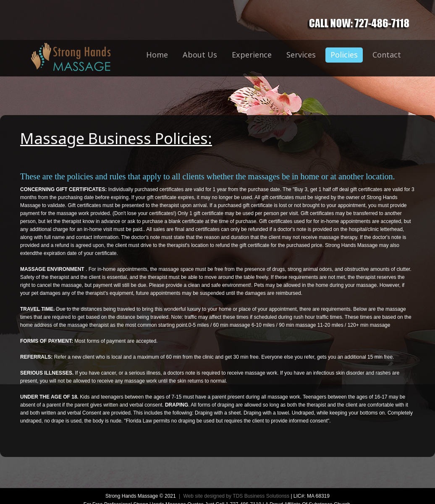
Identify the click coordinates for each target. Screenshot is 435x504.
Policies (344, 55)
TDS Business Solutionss (261, 496)
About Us (200, 55)
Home (157, 55)
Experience (252, 55)
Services (301, 55)
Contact (387, 55)
